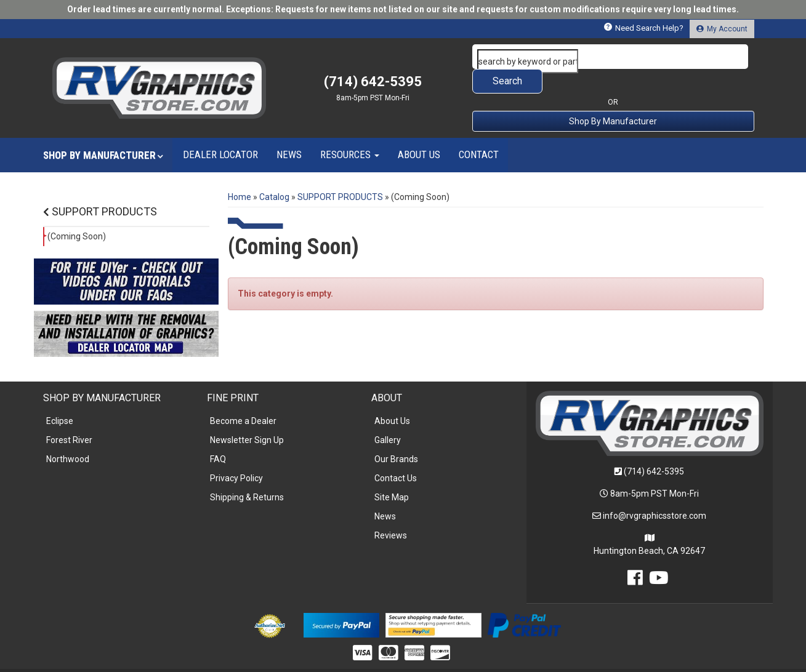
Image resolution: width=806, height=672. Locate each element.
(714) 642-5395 (654, 447)
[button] (613, 57)
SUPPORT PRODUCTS (100, 187)
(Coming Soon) (77, 212)
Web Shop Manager (498, 658)
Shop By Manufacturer (613, 97)
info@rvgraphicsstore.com (655, 491)
